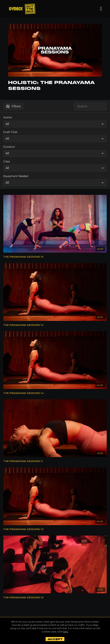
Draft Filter (10, 132)
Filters (14, 106)
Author (8, 117)
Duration (9, 147)
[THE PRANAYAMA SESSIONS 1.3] (55, 529)
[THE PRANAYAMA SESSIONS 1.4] (55, 393)
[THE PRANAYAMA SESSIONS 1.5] (55, 257)
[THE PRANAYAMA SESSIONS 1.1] (55, 461)
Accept (55, 639)
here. (65, 632)
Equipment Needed (16, 176)
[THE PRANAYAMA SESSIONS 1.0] (55, 598)
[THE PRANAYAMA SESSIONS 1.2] (55, 325)
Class (7, 161)
